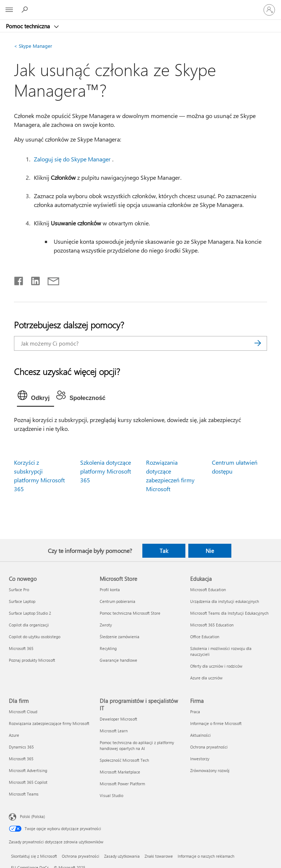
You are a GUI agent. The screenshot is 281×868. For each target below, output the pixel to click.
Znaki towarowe (159, 856)
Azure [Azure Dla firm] (14, 735)
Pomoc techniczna (29, 26)
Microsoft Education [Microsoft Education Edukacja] (208, 590)
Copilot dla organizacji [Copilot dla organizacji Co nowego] (29, 625)
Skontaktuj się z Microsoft (34, 856)
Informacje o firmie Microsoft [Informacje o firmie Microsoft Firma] (216, 723)
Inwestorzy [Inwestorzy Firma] (200, 759)
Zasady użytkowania (122, 856)
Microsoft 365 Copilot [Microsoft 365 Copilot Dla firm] (28, 782)
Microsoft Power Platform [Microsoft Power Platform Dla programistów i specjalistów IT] (122, 784)
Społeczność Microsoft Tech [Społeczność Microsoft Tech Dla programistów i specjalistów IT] (124, 760)
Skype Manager (33, 46)
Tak (164, 551)
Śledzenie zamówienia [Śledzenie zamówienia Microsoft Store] (120, 637)
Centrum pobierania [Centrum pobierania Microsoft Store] (118, 601)
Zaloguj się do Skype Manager (72, 159)
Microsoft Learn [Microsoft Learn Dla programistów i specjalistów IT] (114, 731)
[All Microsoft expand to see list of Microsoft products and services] (9, 10)
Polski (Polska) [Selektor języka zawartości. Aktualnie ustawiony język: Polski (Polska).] (32, 816)
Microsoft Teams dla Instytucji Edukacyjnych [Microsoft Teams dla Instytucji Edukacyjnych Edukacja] (229, 613)
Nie (210, 551)
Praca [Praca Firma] (195, 712)
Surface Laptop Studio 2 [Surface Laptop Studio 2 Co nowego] (30, 613)
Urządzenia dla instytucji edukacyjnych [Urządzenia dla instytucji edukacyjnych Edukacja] (225, 601)
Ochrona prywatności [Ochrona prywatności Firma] (209, 747)
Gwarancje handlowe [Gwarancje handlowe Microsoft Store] (118, 660)
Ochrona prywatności (81, 856)
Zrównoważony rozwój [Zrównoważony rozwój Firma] (210, 770)
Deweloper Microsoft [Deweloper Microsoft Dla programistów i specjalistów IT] (118, 719)
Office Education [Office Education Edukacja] (205, 637)
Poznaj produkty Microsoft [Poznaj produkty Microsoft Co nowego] (32, 660)
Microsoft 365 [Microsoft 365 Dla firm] (21, 759)
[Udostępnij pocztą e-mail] (50, 279)
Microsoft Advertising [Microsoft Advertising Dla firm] (28, 770)
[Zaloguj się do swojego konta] (269, 10)
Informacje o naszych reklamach (206, 856)
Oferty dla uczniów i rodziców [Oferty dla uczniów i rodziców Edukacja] (216, 666)
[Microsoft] (140, 6)
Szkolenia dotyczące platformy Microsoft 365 (106, 471)
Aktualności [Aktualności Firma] (200, 735)
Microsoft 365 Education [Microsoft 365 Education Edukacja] (212, 625)
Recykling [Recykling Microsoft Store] (108, 648)
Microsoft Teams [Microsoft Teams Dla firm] (24, 794)
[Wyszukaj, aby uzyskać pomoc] (26, 10)
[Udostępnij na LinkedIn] (33, 279)
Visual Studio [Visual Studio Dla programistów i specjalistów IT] (111, 795)
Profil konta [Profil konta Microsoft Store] (110, 590)
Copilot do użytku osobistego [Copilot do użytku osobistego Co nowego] (35, 637)
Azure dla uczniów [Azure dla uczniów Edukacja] (206, 678)
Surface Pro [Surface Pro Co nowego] (19, 590)
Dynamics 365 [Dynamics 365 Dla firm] (21, 747)
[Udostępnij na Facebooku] (19, 279)
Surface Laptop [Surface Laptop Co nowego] (22, 601)
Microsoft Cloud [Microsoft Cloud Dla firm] (23, 712)
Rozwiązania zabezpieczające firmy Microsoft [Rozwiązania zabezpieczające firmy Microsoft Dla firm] (49, 723)
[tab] (35, 397)
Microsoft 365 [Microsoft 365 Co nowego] (21, 648)
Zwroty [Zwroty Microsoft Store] (106, 625)
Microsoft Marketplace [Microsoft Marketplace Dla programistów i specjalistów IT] (120, 772)
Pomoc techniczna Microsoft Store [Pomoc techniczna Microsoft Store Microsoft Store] (130, 613)
